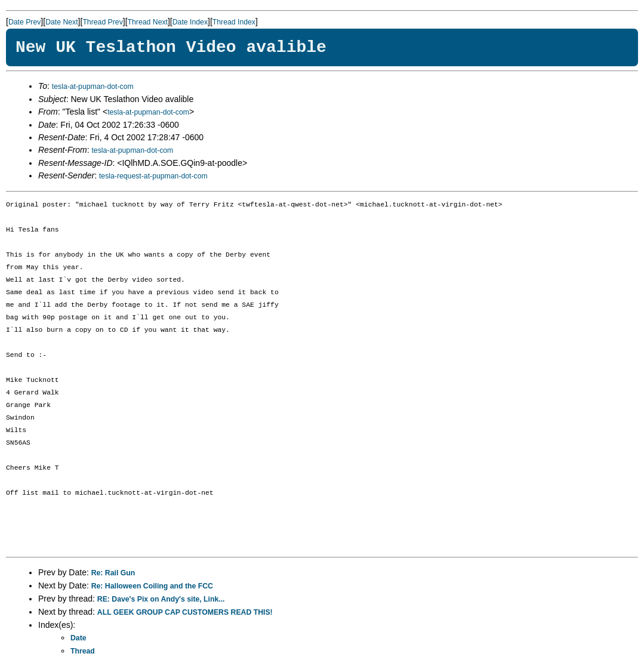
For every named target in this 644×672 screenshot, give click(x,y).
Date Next (61, 22)
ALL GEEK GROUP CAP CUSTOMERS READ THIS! (185, 612)
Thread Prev (102, 22)
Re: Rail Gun (113, 573)
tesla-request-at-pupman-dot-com (153, 176)
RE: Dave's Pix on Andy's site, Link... (161, 599)
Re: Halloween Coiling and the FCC (152, 586)
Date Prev (24, 22)
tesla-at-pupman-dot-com (93, 87)
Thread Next (148, 22)
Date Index (190, 22)
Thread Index (234, 22)
